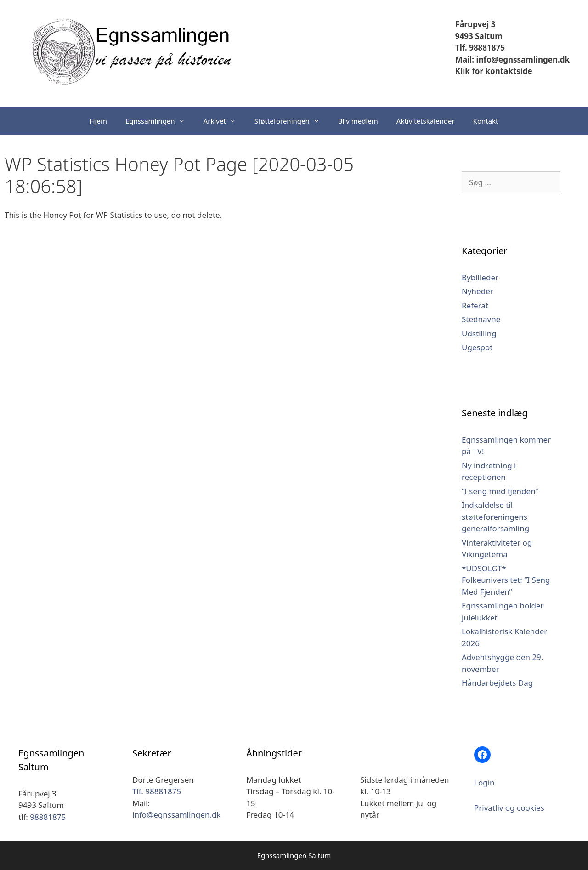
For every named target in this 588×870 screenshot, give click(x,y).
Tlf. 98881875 (480, 48)
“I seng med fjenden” (500, 491)
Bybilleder (480, 277)
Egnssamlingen (160, 121)
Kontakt (486, 121)
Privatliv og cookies (509, 808)
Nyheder (478, 291)
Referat (475, 305)
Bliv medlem (358, 121)
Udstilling (479, 333)
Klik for (469, 71)
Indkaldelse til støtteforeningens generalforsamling (495, 517)
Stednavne (481, 319)
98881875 (48, 817)
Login (484, 782)
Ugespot (477, 347)
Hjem (99, 121)
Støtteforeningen (292, 121)
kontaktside (508, 71)
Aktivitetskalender (426, 121)
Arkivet (224, 121)
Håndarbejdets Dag (497, 683)
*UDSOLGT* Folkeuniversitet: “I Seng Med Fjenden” (506, 580)
